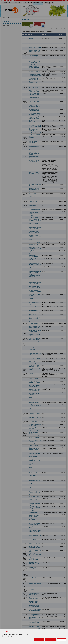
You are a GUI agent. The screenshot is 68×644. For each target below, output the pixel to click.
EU (65, 635)
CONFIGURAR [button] (61, 640)
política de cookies (14, 638)
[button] (39, 640)
